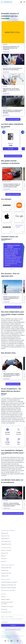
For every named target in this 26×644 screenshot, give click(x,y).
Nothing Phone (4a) (6, 544)
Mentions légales (5, 599)
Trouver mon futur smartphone (13, 156)
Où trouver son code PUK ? (8, 590)
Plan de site (4, 609)
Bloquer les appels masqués (8, 588)
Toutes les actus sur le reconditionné (13, 513)
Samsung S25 (5, 576)
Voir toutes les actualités (13, 119)
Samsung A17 (5, 533)
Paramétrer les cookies (7, 607)
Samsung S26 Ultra (6, 568)
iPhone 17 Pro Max (6, 550)
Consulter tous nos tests (13, 384)
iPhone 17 (4, 556)
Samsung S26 (5, 570)
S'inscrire (13, 625)
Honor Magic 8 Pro (6, 541)
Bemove (10, 637)
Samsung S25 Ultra (6, 573)
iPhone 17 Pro (5, 553)
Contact (3, 597)
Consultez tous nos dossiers (13, 307)
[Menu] (24, 2)
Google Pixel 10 (5, 539)
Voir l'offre (11, 149)
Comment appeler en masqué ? (9, 582)
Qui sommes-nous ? (6, 612)
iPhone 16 (4, 561)
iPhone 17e (4, 559)
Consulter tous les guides (13, 194)
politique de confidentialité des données (13, 630)
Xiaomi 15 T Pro (5, 536)
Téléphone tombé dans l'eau (8, 585)
